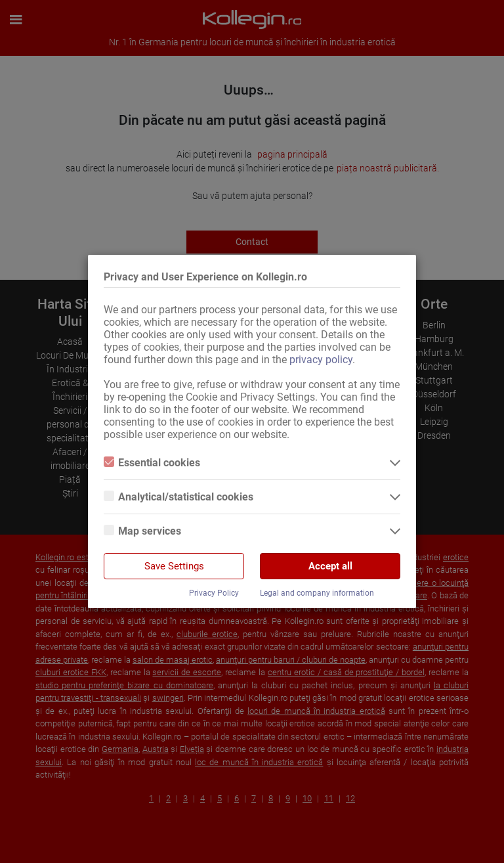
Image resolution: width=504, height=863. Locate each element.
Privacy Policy (214, 593)
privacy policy (321, 360)
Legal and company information (317, 593)
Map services (142, 531)
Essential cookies (152, 463)
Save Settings (174, 566)
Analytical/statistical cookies (178, 497)
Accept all (330, 566)
